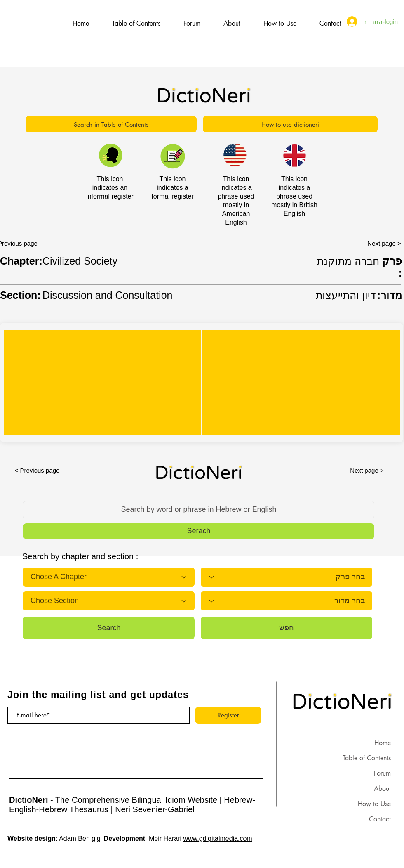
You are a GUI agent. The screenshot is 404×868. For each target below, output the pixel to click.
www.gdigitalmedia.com (218, 838)
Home (383, 743)
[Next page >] (367, 470)
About (382, 789)
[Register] (228, 715)
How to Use (374, 804)
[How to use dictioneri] (290, 124)
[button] (199, 531)
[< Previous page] (37, 470)
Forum (382, 773)
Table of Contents (367, 758)
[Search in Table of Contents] (111, 124)
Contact (380, 819)
